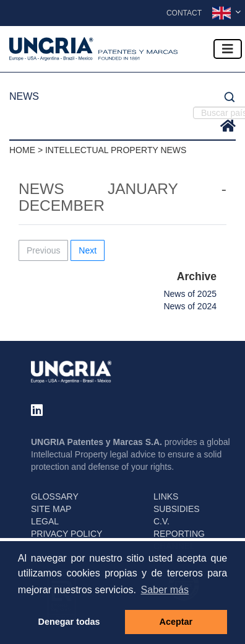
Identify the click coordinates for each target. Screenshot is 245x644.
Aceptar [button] (176, 622)
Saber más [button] (165, 590)
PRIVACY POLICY (67, 534)
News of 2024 (190, 306)
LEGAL (45, 521)
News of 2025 (190, 294)
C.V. (161, 521)
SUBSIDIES (177, 509)
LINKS (166, 496)
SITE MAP (51, 509)
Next (88, 250)
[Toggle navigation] (228, 49)
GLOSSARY (55, 496)
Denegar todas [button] (69, 622)
